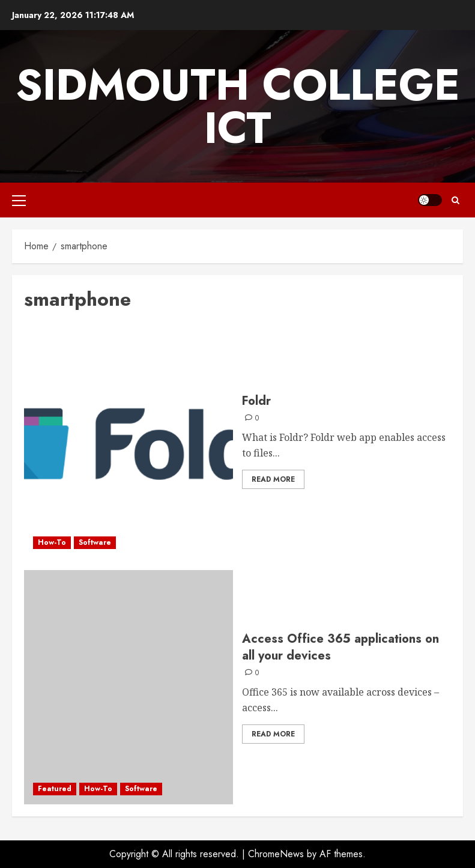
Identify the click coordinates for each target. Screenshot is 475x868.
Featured (55, 789)
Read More (273, 479)
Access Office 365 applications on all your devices (340, 647)
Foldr (256, 401)
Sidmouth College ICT (238, 106)
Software (95, 542)
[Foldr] (129, 441)
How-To (52, 542)
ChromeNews (276, 854)
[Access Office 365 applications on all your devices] (129, 687)
